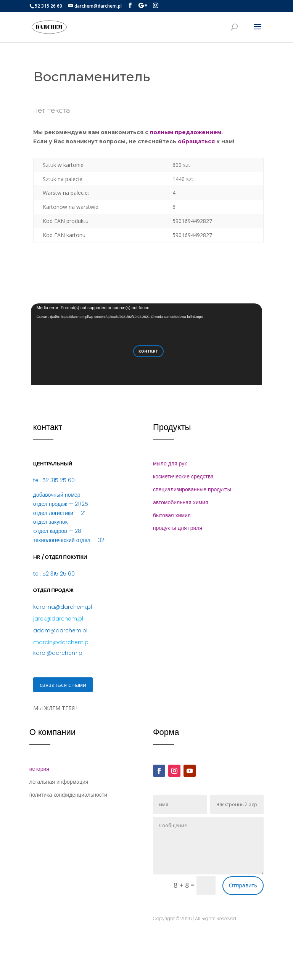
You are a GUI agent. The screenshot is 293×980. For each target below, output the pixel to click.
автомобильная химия (181, 502)
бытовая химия (172, 515)
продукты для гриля (178, 528)
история (39, 769)
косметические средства (183, 476)
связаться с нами (63, 685)
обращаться (196, 141)
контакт (148, 351)
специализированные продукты (192, 489)
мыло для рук (170, 464)
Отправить (243, 885)
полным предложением (186, 132)
